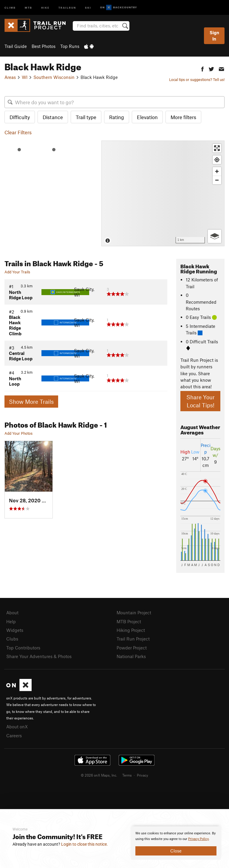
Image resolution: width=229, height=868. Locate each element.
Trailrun (67, 7)
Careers (14, 735)
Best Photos (44, 46)
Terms (127, 775)
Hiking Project (131, 630)
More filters (183, 117)
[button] (202, 68)
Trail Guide (16, 46)
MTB (28, 7)
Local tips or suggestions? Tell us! (197, 80)
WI (25, 77)
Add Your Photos (18, 433)
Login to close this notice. (85, 844)
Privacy (143, 775)
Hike (45, 7)
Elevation (147, 117)
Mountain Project (134, 613)
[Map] (163, 193)
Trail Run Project (133, 639)
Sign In (214, 36)
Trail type (86, 117)
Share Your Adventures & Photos (39, 656)
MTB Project (129, 621)
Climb (10, 7)
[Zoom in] (217, 171)
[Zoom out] (217, 180)
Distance (53, 117)
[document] (176, 843)
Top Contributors (23, 648)
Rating (117, 117)
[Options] (215, 236)
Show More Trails (31, 402)
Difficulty (20, 117)
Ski (88, 7)
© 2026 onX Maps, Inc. (99, 775)
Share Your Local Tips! (201, 401)
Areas (10, 77)
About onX (17, 727)
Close (176, 851)
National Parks (131, 656)
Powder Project (132, 648)
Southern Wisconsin (54, 77)
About (12, 613)
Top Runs (70, 46)
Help (11, 621)
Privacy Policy (198, 839)
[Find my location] (217, 160)
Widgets (15, 630)
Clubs (12, 639)
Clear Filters (18, 132)
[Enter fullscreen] (217, 148)
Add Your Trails (17, 272)
